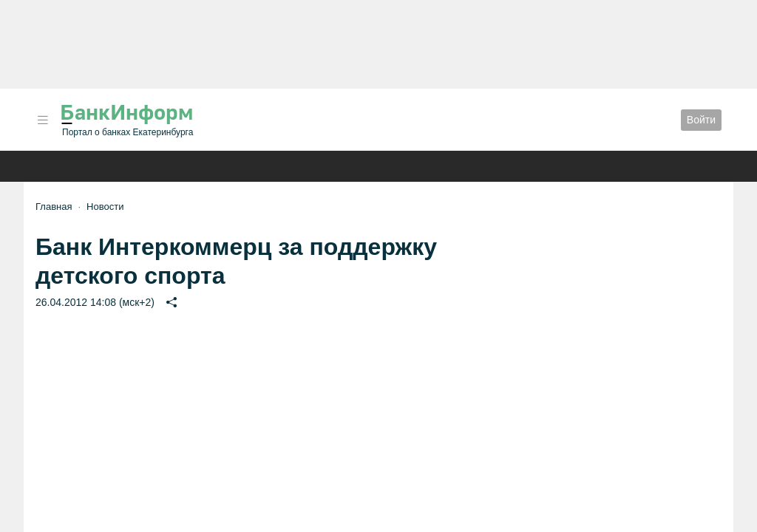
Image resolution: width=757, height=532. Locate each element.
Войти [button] (701, 120)
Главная (54, 207)
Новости (105, 207)
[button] (43, 120)
